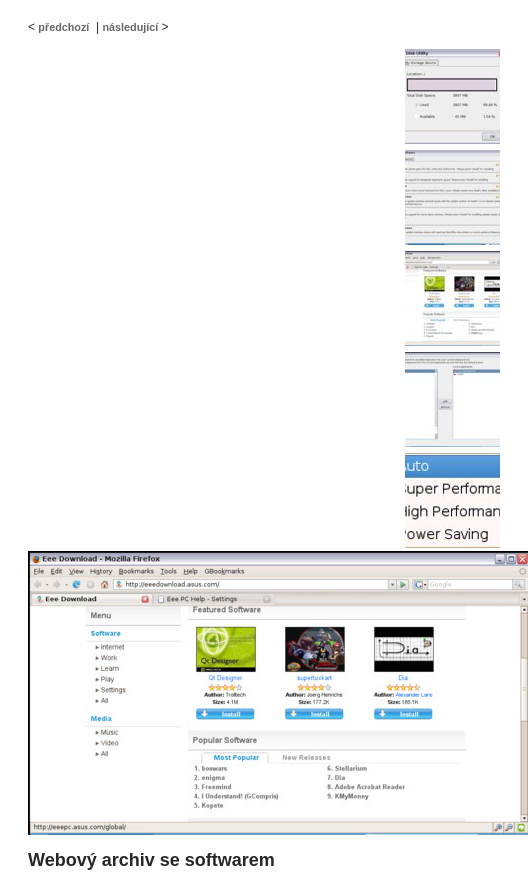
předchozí (63, 27)
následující (130, 27)
